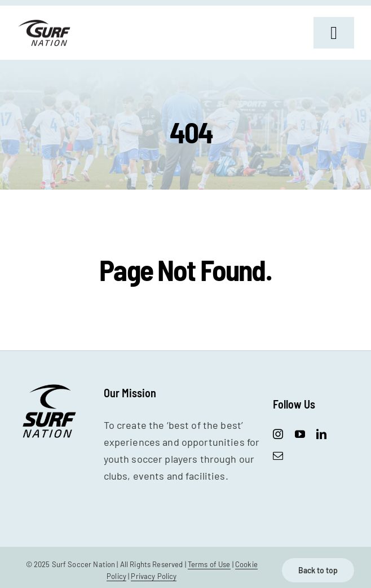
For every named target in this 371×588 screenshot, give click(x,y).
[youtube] (300, 434)
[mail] (278, 455)
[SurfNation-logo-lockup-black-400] (45, 24)
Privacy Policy (154, 576)
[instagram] (278, 434)
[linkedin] (321, 434)
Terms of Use (209, 564)
